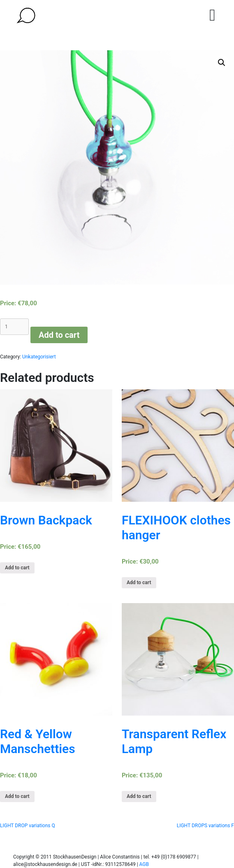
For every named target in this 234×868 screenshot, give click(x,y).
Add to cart (59, 335)
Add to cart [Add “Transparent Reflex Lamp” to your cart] (139, 796)
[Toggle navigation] (212, 15)
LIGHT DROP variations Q (28, 826)
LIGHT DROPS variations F (205, 826)
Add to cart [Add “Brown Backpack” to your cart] (17, 568)
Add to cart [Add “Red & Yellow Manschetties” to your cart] (17, 796)
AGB (144, 864)
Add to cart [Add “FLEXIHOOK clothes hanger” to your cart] (139, 583)
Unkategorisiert (39, 357)
